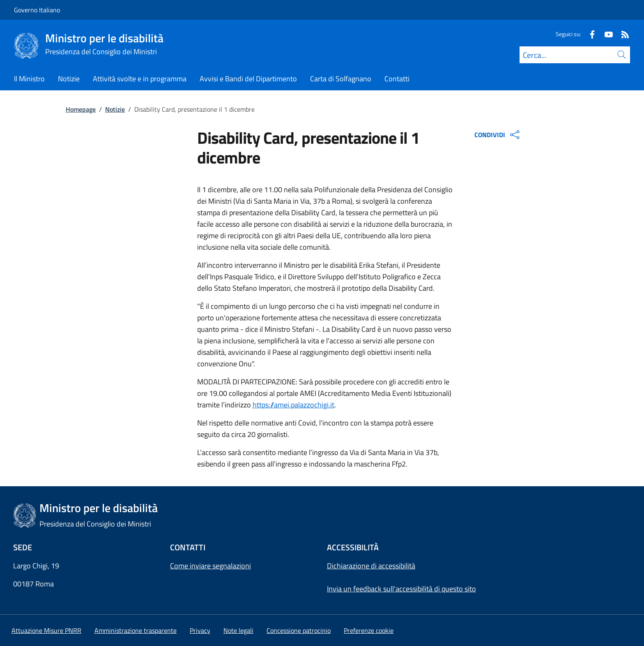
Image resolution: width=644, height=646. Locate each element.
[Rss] (622, 34)
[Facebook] (589, 34)
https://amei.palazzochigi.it (293, 405)
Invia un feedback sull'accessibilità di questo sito (401, 589)
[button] (369, 630)
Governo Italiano (37, 10)
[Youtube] (605, 34)
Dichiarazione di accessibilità (371, 566)
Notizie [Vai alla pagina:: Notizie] (115, 109)
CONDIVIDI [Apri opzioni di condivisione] (498, 135)
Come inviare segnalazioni (210, 566)
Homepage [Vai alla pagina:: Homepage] (81, 109)
